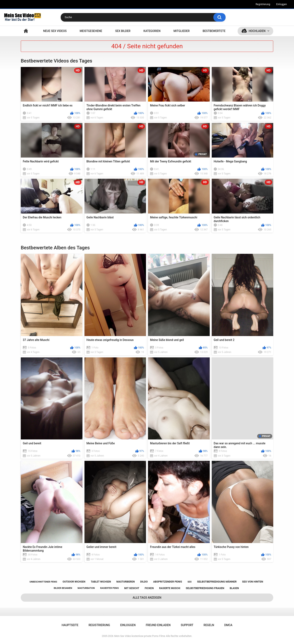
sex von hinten (253, 582)
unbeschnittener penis (43, 582)
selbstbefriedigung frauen (205, 588)
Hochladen (257, 31)
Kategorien (152, 31)
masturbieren (126, 582)
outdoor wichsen (74, 582)
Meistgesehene (91, 31)
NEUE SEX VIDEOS (55, 31)
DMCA (228, 625)
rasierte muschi (170, 588)
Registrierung (263, 4)
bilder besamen (63, 588)
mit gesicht (132, 588)
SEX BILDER (123, 31)
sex (190, 582)
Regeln (209, 625)
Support (187, 625)
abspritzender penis (168, 582)
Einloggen (281, 4)
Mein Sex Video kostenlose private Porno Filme (140, 636)
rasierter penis (109, 588)
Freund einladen (158, 625)
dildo (144, 582)
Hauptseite (26, 31)
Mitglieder (182, 31)
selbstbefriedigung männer (217, 582)
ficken (149, 588)
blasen (234, 588)
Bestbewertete (214, 31)
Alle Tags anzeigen (147, 598)
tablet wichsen (101, 582)
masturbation (86, 588)
